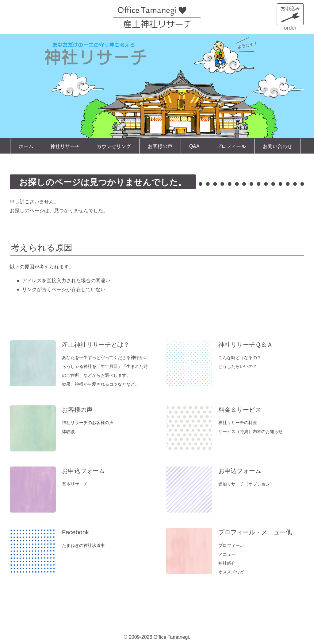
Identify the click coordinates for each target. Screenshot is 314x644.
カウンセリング (114, 146)
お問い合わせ (278, 146)
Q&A (194, 146)
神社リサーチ (65, 146)
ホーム (26, 146)
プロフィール (231, 146)
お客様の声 (160, 146)
